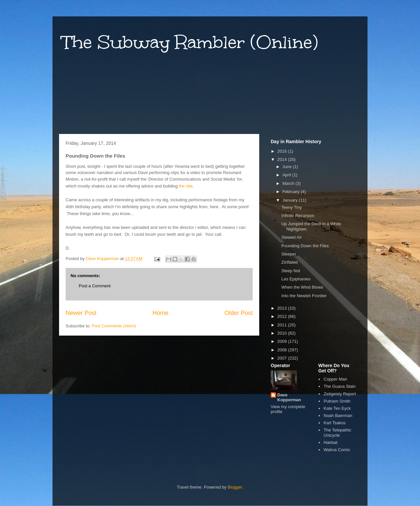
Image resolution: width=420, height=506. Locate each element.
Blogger (235, 487)
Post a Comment (95, 286)
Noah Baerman (338, 416)
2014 (283, 159)
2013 (283, 308)
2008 (283, 350)
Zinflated (289, 262)
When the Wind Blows (302, 287)
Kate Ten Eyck (337, 408)
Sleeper (289, 254)
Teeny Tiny (291, 207)
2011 (283, 325)
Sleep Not (291, 271)
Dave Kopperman (289, 397)
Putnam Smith (337, 401)
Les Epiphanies (296, 279)
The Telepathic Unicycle (337, 433)
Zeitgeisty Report (340, 394)
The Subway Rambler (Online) (190, 42)
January (291, 200)
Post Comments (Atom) (114, 326)
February (292, 192)
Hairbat (330, 442)
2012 (283, 316)
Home (161, 313)
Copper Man (335, 379)
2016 (283, 151)
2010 (283, 333)
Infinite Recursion (298, 216)
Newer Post (81, 313)
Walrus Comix (337, 450)
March (289, 183)
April (287, 175)
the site (186, 186)
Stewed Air (291, 237)
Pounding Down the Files (305, 246)
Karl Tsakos (335, 423)
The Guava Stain (340, 386)
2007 (283, 358)
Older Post (239, 313)
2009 (283, 341)
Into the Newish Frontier (304, 296)
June (288, 167)
